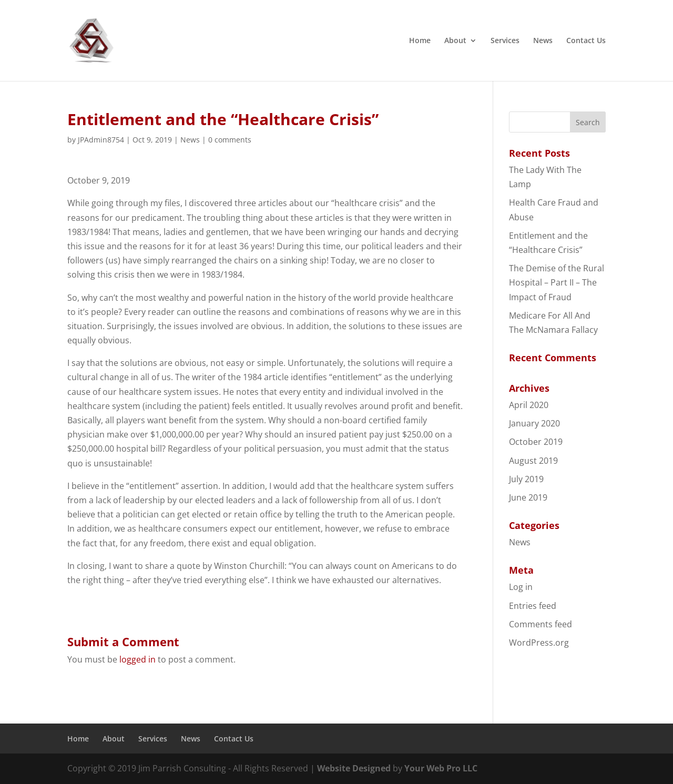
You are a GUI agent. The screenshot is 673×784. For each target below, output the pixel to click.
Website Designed (354, 768)
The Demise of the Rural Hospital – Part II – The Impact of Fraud (557, 282)
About (455, 41)
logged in (137, 659)
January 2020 (534, 423)
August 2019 (533, 461)
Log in (521, 587)
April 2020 (529, 405)
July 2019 (526, 479)
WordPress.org (539, 643)
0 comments (230, 140)
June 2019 (528, 497)
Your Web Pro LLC (441, 768)
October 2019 (536, 442)
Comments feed (541, 624)
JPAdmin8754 (101, 140)
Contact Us (586, 41)
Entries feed (533, 606)
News (543, 41)
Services (505, 41)
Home (420, 41)
